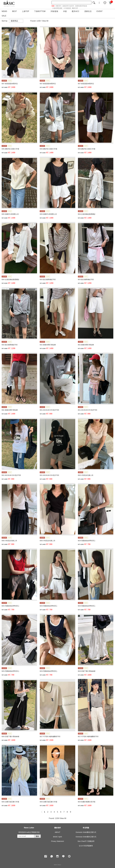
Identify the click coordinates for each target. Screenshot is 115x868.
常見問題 (86, 828)
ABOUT (57, 832)
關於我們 (57, 828)
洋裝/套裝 (54, 11)
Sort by (5, 21)
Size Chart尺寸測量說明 (86, 841)
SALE (4, 16)
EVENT (100, 11)
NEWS (4, 11)
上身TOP (26, 11)
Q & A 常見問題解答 (86, 846)
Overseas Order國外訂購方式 (86, 837)
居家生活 (88, 11)
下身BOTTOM (40, 11)
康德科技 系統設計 (57, 865)
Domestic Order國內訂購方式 (86, 832)
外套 (65, 11)
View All (45, 21)
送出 (37, 836)
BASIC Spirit (57, 837)
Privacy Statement (57, 841)
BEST (14, 11)
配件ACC (76, 11)
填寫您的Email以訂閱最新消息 (29, 832)
